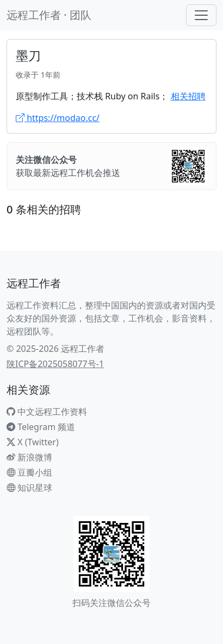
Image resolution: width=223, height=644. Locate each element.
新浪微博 (29, 457)
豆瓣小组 (29, 472)
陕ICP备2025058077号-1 (55, 364)
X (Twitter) (33, 442)
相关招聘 (188, 96)
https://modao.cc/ (58, 118)
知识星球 (29, 488)
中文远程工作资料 (47, 412)
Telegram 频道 (41, 427)
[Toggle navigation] (201, 15)
